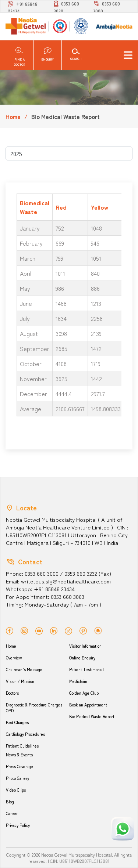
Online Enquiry (82, 658)
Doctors (12, 693)
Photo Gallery (17, 778)
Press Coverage (20, 766)
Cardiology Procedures (25, 734)
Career (12, 813)
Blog (10, 802)
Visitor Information (85, 646)
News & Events (19, 755)
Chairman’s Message (24, 669)
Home (13, 116)
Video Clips (16, 790)
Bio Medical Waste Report (92, 716)
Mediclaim (78, 681)
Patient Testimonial (86, 669)
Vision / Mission (20, 681)
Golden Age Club (84, 693)
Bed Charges (17, 722)
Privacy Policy (18, 825)
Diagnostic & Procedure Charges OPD (34, 708)
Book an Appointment (88, 705)
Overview (14, 658)
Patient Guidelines (22, 746)
